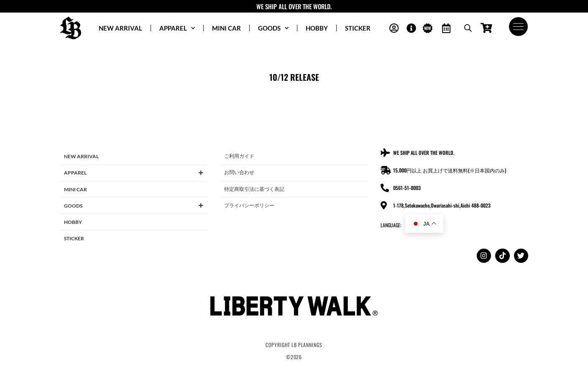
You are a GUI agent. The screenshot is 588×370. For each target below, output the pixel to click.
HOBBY (317, 28)
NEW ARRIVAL (120, 28)
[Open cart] (486, 28)
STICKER (358, 28)
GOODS (273, 28)
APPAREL (177, 28)
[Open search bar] (468, 28)
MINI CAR (226, 28)
